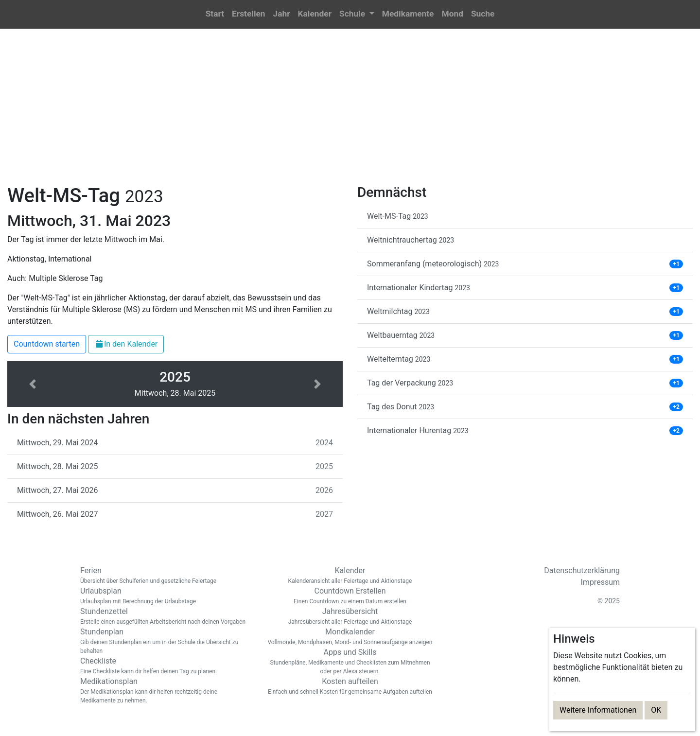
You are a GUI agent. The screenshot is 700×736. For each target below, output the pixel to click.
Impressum (601, 582)
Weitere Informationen (598, 710)
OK (656, 710)
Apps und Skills (350, 662)
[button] (357, 14)
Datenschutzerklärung (582, 570)
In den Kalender (126, 344)
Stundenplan (165, 641)
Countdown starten (47, 344)
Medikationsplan (165, 691)
